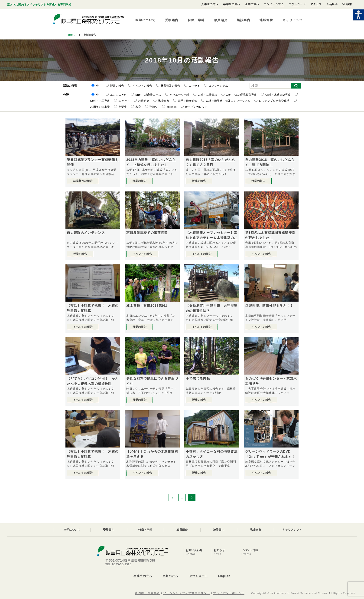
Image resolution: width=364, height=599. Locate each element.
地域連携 (266, 20)
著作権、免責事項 (147, 593)
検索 (347, 4)
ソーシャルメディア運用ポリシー (187, 593)
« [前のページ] (172, 498)
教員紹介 (221, 20)
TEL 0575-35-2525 (118, 564)
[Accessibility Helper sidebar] (358, 15)
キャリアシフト (294, 20)
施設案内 (244, 20)
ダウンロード (297, 4)
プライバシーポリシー (229, 593)
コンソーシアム (274, 4)
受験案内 (172, 20)
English (332, 4)
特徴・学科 (196, 20)
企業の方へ (252, 4)
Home (71, 35)
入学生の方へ (210, 4)
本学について (145, 20)
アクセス (316, 4)
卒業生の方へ (232, 4)
